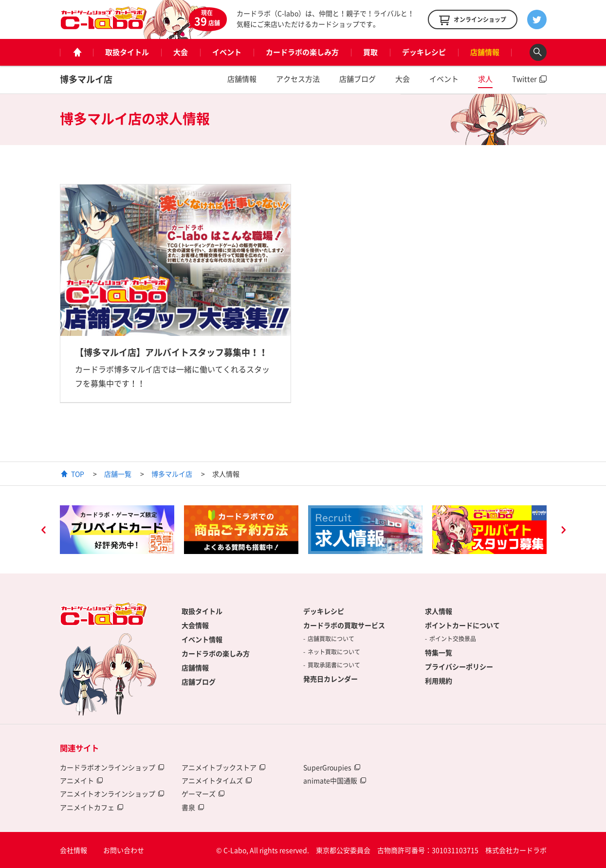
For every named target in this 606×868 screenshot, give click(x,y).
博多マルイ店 (86, 79)
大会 (181, 52)
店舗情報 (485, 52)
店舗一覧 (118, 474)
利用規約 (439, 681)
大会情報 (195, 625)
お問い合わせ (124, 850)
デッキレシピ (424, 52)
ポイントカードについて (462, 625)
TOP (78, 474)
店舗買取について (331, 639)
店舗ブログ (358, 79)
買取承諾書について (334, 665)
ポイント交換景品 (453, 639)
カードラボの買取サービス (344, 625)
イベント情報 (202, 639)
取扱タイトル (127, 52)
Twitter (524, 79)
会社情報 (73, 850)
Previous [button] (43, 531)
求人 (485, 79)
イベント (227, 52)
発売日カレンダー (331, 679)
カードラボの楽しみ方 (302, 52)
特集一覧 (439, 652)
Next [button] (563, 531)
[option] (117, 530)
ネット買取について (334, 652)
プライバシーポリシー (459, 666)
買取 (370, 52)
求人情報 (439, 611)
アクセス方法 (298, 79)
